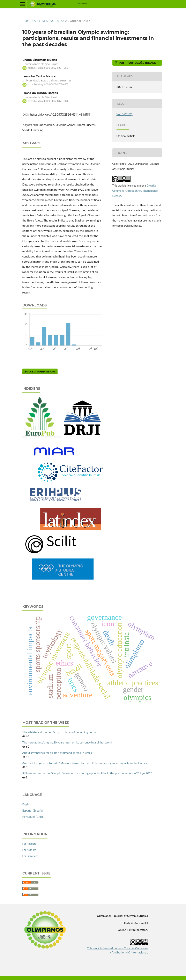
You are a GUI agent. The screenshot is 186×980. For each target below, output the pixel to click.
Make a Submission (40, 371)
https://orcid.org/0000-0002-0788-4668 (48, 85)
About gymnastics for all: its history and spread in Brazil (57, 753)
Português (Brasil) (33, 817)
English (27, 804)
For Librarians (30, 856)
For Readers (29, 844)
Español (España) (33, 810)
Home (27, 21)
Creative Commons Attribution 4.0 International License (135, 191)
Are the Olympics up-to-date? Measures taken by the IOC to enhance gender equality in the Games (85, 763)
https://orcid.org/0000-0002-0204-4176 (48, 68)
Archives (41, 21)
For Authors (29, 850)
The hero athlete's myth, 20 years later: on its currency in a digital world (67, 742)
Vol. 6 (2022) (59, 21)
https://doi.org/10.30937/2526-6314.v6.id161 (60, 115)
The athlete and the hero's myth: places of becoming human (60, 732)
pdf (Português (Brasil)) (138, 63)
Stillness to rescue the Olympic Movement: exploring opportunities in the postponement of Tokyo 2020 (87, 773)
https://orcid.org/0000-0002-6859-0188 (48, 101)
